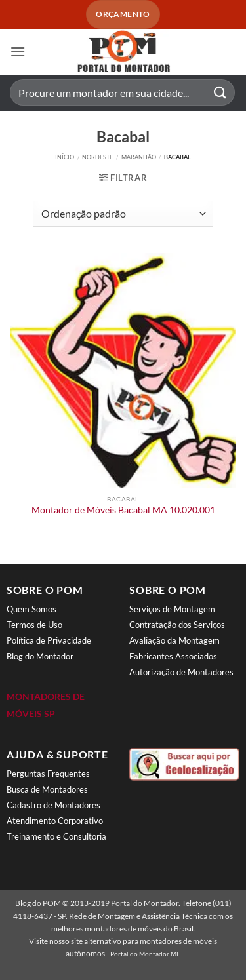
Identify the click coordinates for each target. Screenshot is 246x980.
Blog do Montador (40, 656)
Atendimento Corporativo (55, 821)
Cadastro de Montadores (53, 805)
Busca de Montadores (47, 789)
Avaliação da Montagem (174, 640)
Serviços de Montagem (172, 609)
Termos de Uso (34, 625)
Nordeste (97, 157)
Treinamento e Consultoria (56, 836)
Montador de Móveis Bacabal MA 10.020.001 (123, 510)
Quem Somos (31, 609)
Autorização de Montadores (181, 672)
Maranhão (139, 157)
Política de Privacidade (49, 640)
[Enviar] (220, 93)
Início (65, 157)
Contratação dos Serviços (177, 625)
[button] (18, 51)
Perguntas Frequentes (48, 774)
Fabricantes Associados (173, 656)
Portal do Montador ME (145, 954)
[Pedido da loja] (123, 214)
